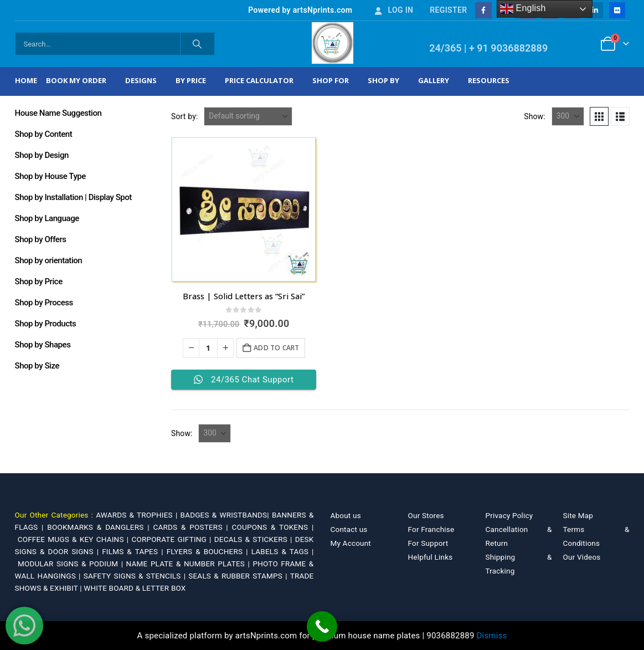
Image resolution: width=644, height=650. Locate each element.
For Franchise (431, 529)
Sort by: (185, 116)
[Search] (198, 44)
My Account (351, 543)
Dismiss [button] (492, 636)
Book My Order (76, 80)
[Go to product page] (244, 209)
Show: (535, 116)
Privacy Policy (509, 515)
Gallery (434, 80)
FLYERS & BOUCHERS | (209, 551)
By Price (191, 80)
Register (448, 10)
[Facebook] (483, 10)
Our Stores (426, 515)
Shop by (383, 80)
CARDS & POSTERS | (192, 527)
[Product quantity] (208, 348)
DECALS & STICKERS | (255, 539)
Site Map (578, 515)
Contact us (349, 529)
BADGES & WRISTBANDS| (226, 515)
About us (346, 515)
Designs (141, 80)
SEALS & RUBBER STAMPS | (239, 576)
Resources (489, 80)
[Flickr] (617, 10)
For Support (428, 543)
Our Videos (582, 557)
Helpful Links (431, 557)
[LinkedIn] (595, 10)
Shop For (331, 80)
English (523, 9)
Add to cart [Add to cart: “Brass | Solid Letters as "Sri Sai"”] (276, 348)
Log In (393, 10)
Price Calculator (259, 80)
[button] (599, 116)
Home (26, 80)
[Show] (568, 116)
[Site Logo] (333, 43)
